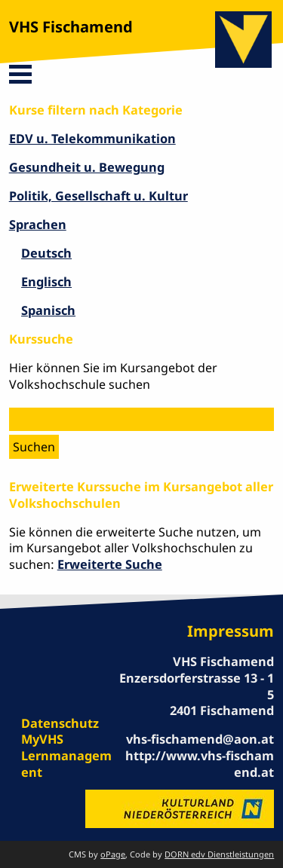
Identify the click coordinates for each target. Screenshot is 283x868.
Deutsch (46, 253)
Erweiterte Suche (110, 564)
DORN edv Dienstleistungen (219, 854)
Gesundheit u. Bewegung (87, 167)
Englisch (46, 282)
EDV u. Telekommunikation (92, 139)
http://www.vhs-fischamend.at (200, 764)
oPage (113, 854)
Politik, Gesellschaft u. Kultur (98, 196)
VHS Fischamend (71, 27)
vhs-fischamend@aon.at (200, 739)
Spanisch (48, 310)
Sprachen (38, 225)
